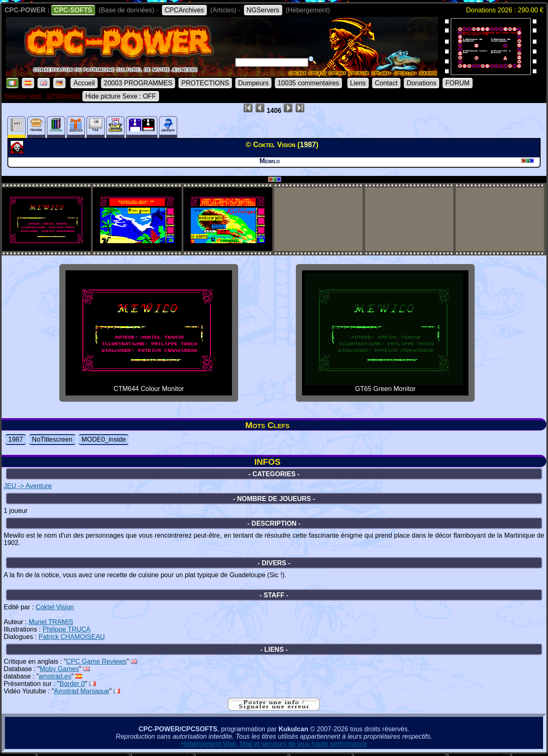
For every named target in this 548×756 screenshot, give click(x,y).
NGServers (263, 10)
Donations (422, 83)
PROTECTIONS (205, 83)
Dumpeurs (253, 83)
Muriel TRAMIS (51, 622)
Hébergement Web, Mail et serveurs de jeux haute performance (274, 744)
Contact (386, 83)
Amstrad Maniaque (82, 691)
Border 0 (72, 684)
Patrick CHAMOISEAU (72, 637)
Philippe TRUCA (66, 629)
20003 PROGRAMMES (138, 83)
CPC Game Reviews (97, 661)
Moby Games (60, 669)
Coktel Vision (55, 607)
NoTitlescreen (52, 439)
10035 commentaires (308, 83)
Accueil (84, 83)
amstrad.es (55, 676)
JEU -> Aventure (28, 486)
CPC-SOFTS (73, 10)
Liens (358, 83)
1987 (16, 439)
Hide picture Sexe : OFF (121, 96)
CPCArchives (184, 10)
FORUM (458, 83)
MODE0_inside (104, 439)
